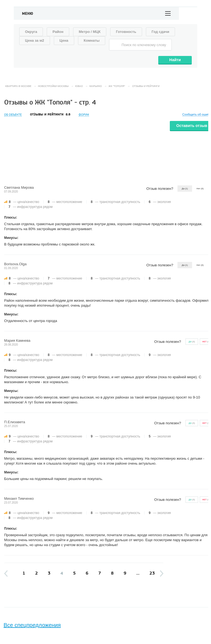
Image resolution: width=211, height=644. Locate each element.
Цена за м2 (35, 40)
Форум (84, 115)
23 (152, 573)
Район (58, 32)
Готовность (126, 32)
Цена (64, 40)
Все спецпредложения (32, 625)
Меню (28, 14)
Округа (31, 32)
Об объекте (13, 115)
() (192, 342)
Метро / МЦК (90, 32)
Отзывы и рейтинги (50, 115)
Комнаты (92, 40)
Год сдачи (160, 32)
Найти (175, 60)
